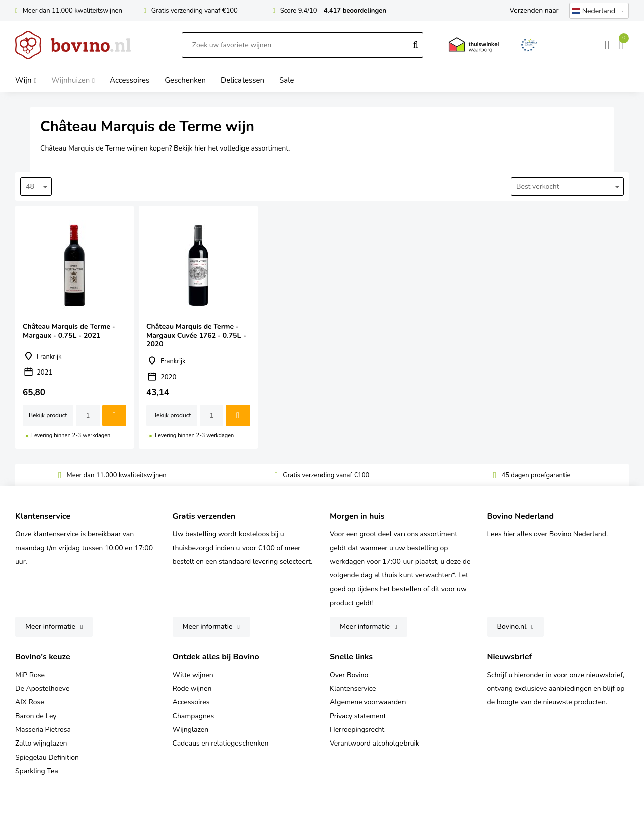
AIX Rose (30, 702)
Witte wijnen (193, 675)
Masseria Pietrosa (43, 730)
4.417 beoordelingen (355, 11)
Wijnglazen (191, 730)
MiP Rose (30, 675)
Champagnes (193, 716)
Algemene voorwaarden (368, 702)
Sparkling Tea (37, 771)
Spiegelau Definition (47, 757)
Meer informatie (50, 626)
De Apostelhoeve (42, 688)
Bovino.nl (512, 626)
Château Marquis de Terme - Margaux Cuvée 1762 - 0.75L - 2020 (198, 327)
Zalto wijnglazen (41, 743)
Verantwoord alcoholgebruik (374, 743)
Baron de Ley (36, 716)
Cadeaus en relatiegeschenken (221, 743)
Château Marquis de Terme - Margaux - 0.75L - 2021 (74, 327)
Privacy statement (358, 716)
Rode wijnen (192, 688)
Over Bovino (349, 675)
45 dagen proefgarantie (536, 475)
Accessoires (191, 702)
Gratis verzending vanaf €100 (195, 11)
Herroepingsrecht (357, 730)
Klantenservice (353, 688)
